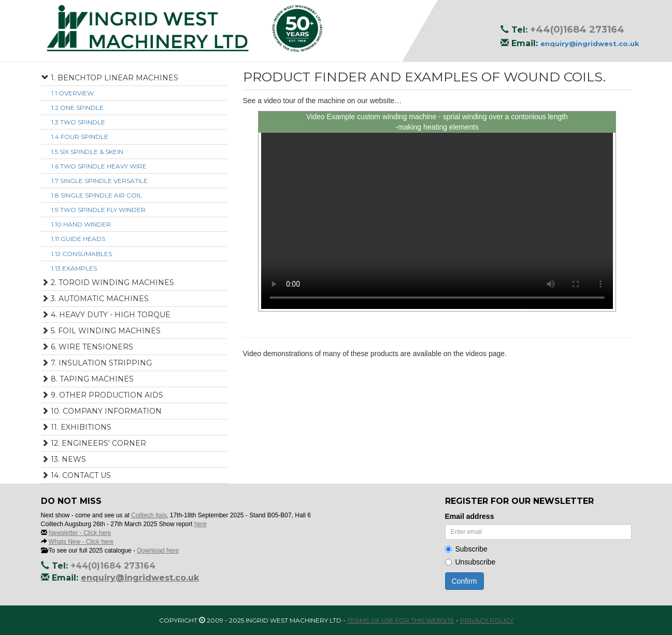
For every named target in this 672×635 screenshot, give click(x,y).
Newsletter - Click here (80, 533)
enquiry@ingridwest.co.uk (590, 44)
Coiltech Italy (149, 515)
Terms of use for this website (401, 620)
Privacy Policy (487, 620)
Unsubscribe (470, 562)
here (201, 524)
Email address (470, 516)
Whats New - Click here (81, 542)
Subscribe (466, 549)
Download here (158, 551)
